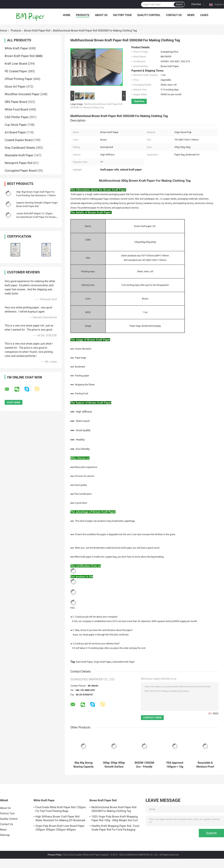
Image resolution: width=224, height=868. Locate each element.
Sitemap (5, 835)
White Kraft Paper (16, 48)
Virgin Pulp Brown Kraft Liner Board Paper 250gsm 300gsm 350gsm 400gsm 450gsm (60, 828)
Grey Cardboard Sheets (20, 148)
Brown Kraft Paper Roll (37, 31)
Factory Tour (122, 15)
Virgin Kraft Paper (103, 662)
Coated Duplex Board (19, 140)
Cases (204, 15)
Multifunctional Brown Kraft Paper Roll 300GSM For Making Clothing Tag (114, 809)
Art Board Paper (15, 132)
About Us (101, 15)
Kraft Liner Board (16, 64)
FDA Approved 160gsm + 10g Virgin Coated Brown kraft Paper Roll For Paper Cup (175, 765)
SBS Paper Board (16, 102)
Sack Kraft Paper (84, 662)
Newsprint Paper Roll (19, 163)
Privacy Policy (55, 855)
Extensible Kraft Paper (124, 662)
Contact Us (174, 15)
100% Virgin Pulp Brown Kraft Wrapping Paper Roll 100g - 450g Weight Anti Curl (115, 818)
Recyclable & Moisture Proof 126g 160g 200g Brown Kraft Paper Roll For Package (205, 765)
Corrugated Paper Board (21, 171)
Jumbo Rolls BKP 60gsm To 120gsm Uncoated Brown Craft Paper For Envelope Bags (37, 217)
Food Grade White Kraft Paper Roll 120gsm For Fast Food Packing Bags (61, 809)
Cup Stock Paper (16, 125)
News (191, 15)
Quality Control (149, 15)
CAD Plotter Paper (17, 117)
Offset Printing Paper (19, 79)
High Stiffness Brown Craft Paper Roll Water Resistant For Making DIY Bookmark (60, 818)
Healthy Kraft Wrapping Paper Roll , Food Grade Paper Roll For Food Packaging (115, 828)
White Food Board (17, 109)
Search (179, 4)
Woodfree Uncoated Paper (22, 94)
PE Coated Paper (16, 71)
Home (67, 15)
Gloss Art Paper (15, 87)
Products (83, 15)
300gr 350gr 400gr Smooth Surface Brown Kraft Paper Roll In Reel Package (114, 765)
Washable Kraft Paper (19, 155)
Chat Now (196, 4)
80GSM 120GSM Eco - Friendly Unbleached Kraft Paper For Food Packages (144, 765)
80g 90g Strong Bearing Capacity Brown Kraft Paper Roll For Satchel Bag (84, 765)
